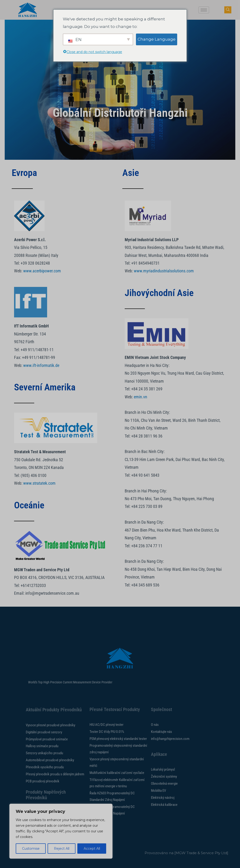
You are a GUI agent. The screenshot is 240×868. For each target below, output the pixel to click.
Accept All (92, 849)
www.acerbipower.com (42, 271)
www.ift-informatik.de (41, 365)
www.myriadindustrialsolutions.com (164, 271)
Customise (31, 849)
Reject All (62, 849)
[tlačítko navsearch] (228, 10)
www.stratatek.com (39, 483)
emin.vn (141, 397)
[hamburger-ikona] (204, 10)
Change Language (157, 39)
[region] (61, 831)
